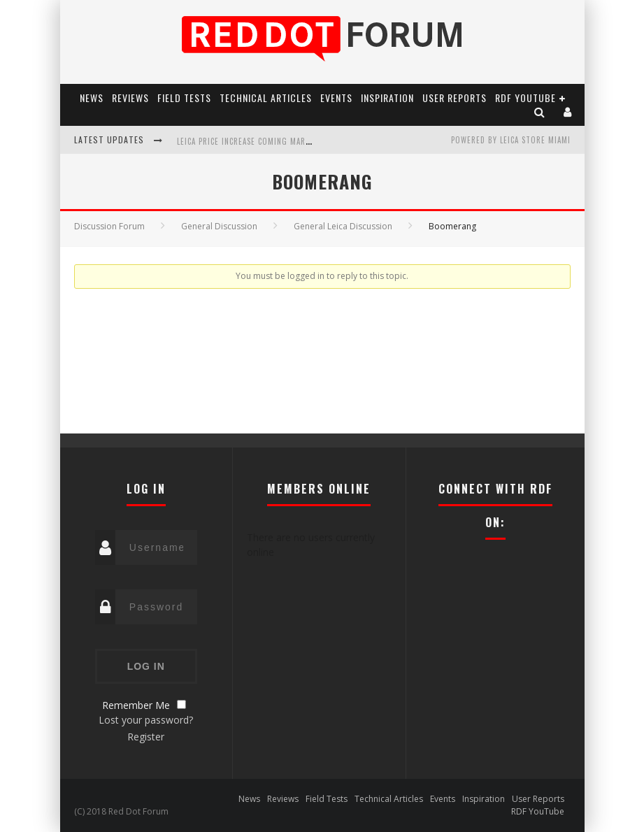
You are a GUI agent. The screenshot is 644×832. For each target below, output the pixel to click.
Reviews (130, 98)
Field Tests (184, 98)
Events (336, 98)
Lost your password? (146, 720)
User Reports (455, 98)
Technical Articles (266, 98)
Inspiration (387, 98)
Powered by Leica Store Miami (511, 140)
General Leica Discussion (343, 226)
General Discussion (219, 226)
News (92, 98)
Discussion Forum (109, 226)
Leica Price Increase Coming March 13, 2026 (263, 141)
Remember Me (136, 705)
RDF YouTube (525, 98)
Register (146, 737)
